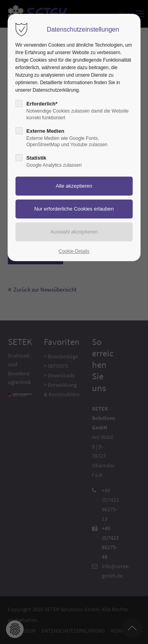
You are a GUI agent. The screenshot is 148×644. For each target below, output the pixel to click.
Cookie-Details (74, 251)
